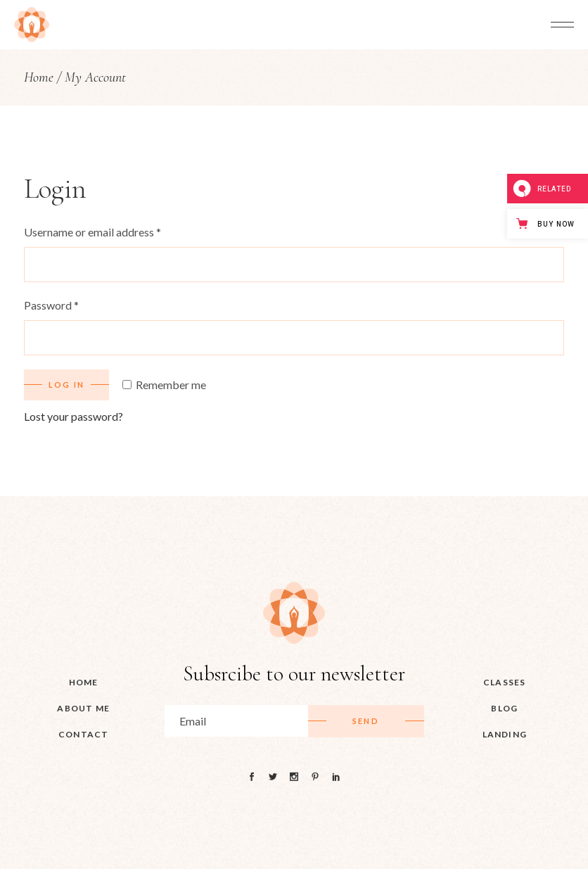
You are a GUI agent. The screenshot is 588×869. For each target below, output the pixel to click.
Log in (66, 385)
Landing (505, 734)
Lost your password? (73, 416)
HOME (84, 682)
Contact (83, 734)
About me (83, 708)
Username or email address (92, 232)
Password (51, 305)
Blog (504, 708)
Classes (504, 682)
